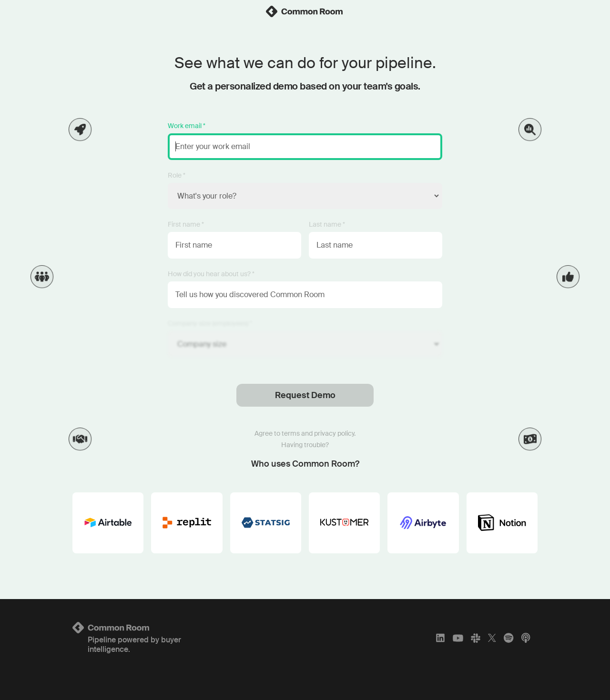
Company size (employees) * (210, 323)
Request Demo (305, 395)
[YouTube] (458, 638)
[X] (492, 638)
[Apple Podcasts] (526, 638)
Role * (177, 175)
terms (291, 433)
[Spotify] (508, 638)
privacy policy (334, 433)
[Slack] (476, 638)
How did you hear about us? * (211, 274)
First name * (186, 224)
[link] (305, 11)
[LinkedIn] (440, 638)
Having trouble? (305, 445)
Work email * (187, 126)
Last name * (327, 224)
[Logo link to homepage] (149, 628)
